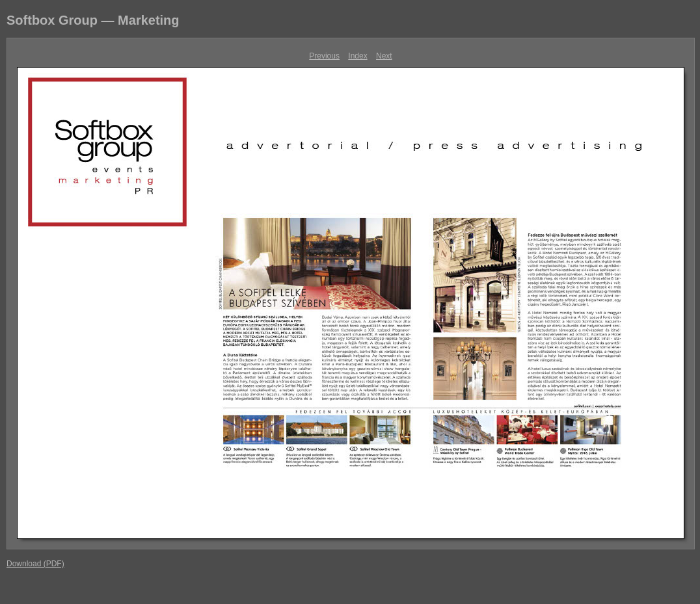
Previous (324, 56)
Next (384, 56)
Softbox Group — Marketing (93, 20)
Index (357, 56)
